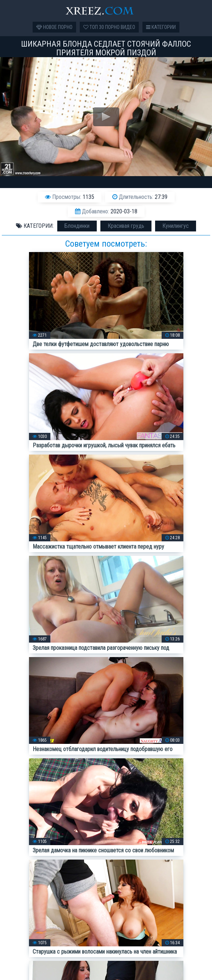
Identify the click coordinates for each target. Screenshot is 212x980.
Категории (161, 27)
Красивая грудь (126, 226)
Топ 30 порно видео (109, 27)
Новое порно (54, 27)
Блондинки (77, 226)
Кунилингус (176, 226)
